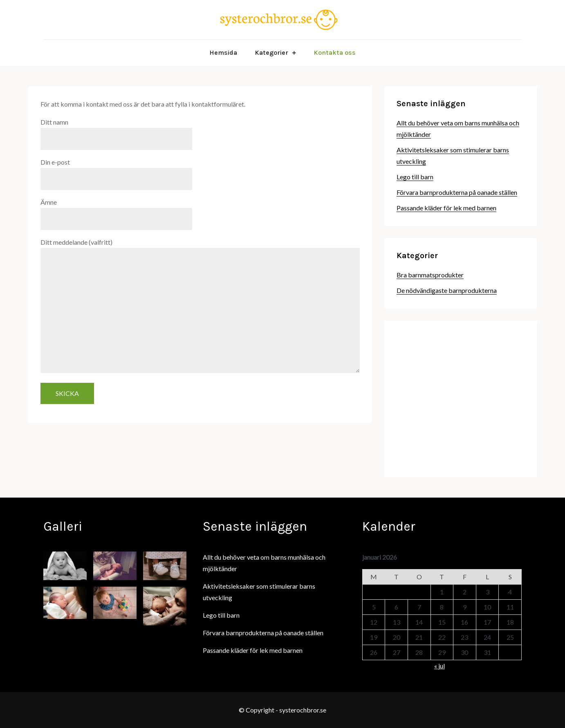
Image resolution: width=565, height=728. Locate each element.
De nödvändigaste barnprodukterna (447, 290)
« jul (439, 666)
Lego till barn (415, 177)
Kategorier (271, 52)
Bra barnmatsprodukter (430, 275)
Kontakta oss (335, 52)
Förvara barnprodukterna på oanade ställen (457, 192)
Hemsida (223, 52)
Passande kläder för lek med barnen (446, 208)
